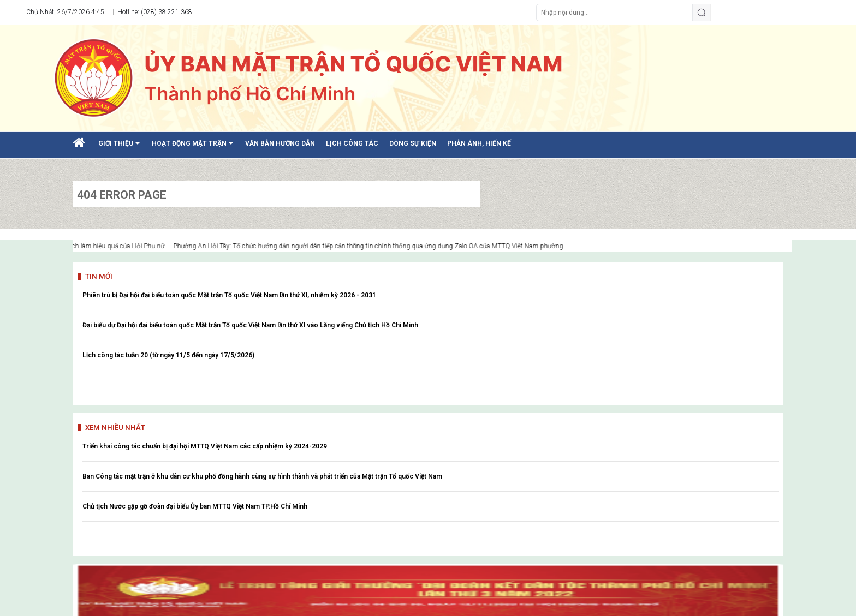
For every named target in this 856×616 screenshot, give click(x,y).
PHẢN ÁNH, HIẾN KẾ (479, 143)
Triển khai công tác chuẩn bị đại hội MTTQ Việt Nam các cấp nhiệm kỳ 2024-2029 (205, 446)
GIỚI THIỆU (121, 147)
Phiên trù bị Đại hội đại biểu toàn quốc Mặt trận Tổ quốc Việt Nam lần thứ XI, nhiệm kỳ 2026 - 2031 (229, 295)
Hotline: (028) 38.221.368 (154, 12)
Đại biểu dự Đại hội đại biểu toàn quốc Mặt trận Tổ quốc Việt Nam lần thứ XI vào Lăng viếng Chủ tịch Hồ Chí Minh (250, 325)
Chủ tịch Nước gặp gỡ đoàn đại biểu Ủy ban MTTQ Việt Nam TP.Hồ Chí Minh (195, 506)
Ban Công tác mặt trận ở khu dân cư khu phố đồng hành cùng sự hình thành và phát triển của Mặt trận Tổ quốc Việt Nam (262, 476)
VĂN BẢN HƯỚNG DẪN (280, 143)
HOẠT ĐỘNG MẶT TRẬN (194, 147)
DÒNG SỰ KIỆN (413, 143)
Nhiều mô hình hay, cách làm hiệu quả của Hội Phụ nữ (95, 246)
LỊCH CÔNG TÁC (352, 143)
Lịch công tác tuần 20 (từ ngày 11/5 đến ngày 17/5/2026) (168, 355)
